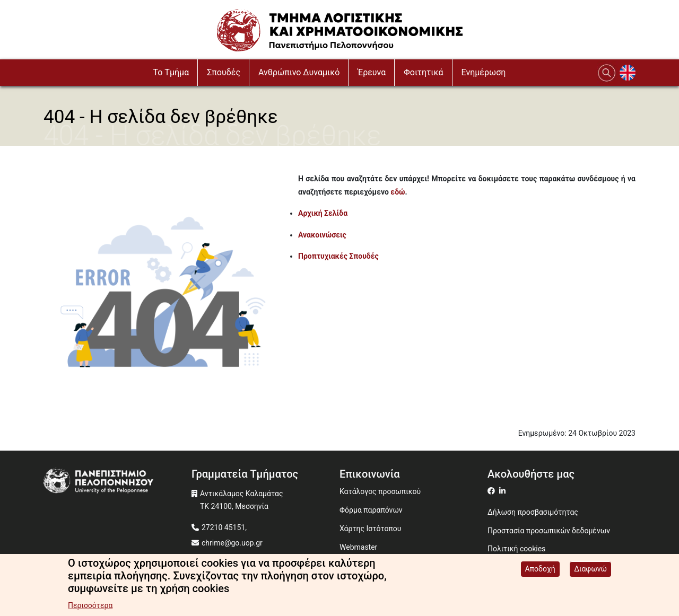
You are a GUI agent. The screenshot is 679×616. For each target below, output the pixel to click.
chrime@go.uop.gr (232, 543)
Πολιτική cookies (516, 549)
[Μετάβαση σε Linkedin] (504, 491)
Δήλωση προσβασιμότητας (533, 512)
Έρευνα (372, 72)
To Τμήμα (171, 72)
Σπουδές (224, 72)
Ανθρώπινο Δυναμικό (299, 72)
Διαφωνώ (590, 571)
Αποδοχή (540, 571)
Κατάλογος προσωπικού (380, 491)
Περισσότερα (90, 608)
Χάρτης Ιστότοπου (370, 529)
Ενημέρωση (484, 72)
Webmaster (358, 547)
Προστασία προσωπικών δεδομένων (549, 531)
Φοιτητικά (423, 72)
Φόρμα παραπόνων (371, 510)
